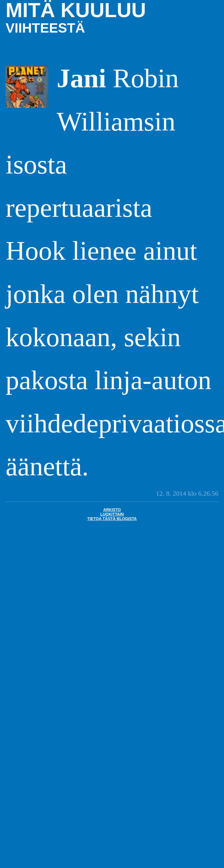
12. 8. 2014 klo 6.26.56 (187, 493)
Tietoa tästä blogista (112, 519)
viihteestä (45, 28)
